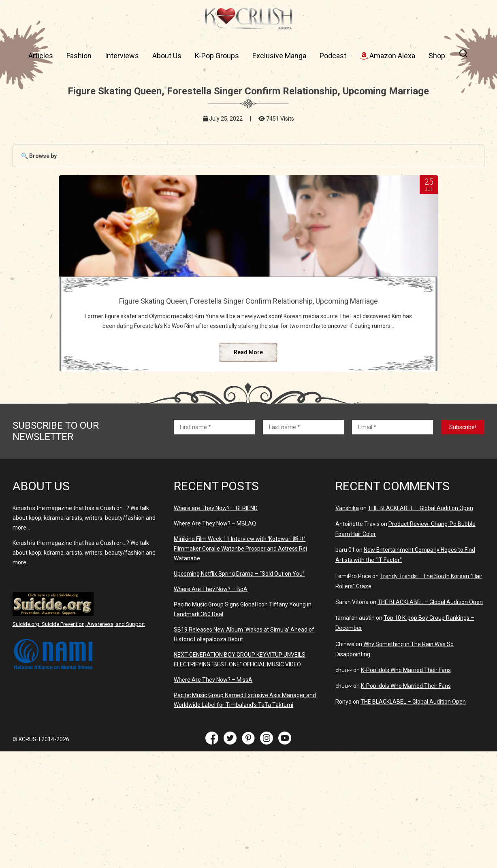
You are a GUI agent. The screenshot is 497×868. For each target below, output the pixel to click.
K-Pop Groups (217, 56)
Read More (248, 408)
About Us (167, 56)
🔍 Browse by (39, 156)
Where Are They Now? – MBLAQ (215, 579)
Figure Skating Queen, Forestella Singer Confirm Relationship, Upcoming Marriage (248, 310)
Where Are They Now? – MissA (213, 736)
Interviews (122, 56)
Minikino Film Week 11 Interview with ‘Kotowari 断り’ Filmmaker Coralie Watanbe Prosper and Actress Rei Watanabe (240, 604)
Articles (41, 56)
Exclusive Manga (279, 56)
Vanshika (347, 564)
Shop (437, 56)
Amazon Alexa (387, 56)
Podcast (333, 56)
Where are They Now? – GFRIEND (216, 564)
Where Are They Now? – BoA (211, 645)
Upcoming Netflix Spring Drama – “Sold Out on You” (239, 630)
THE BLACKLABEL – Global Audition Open (420, 564)
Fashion (79, 56)
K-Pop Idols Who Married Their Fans (406, 726)
